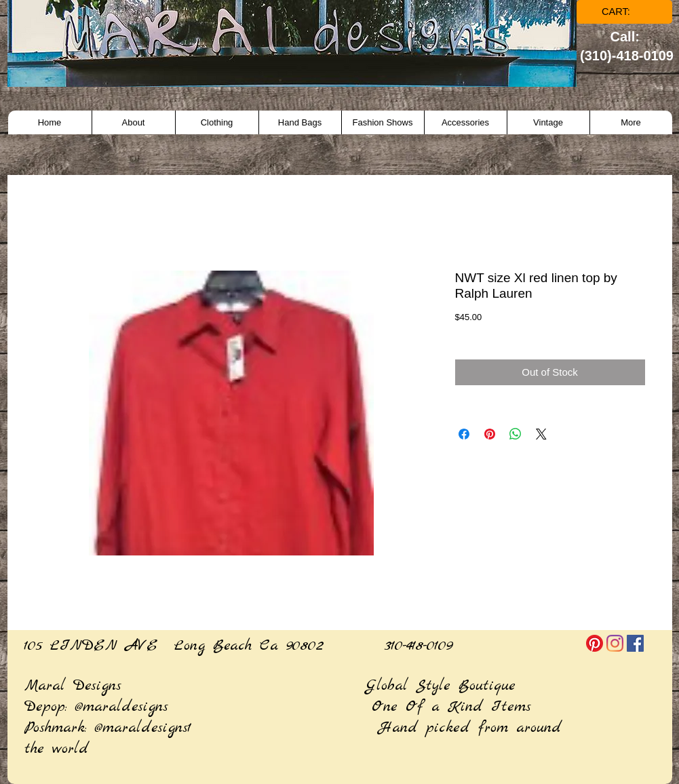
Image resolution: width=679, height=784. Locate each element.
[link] (625, 12)
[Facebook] (635, 643)
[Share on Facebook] (464, 434)
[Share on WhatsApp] (516, 434)
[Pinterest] (595, 643)
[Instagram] (615, 643)
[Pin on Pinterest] (490, 434)
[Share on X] (541, 434)
